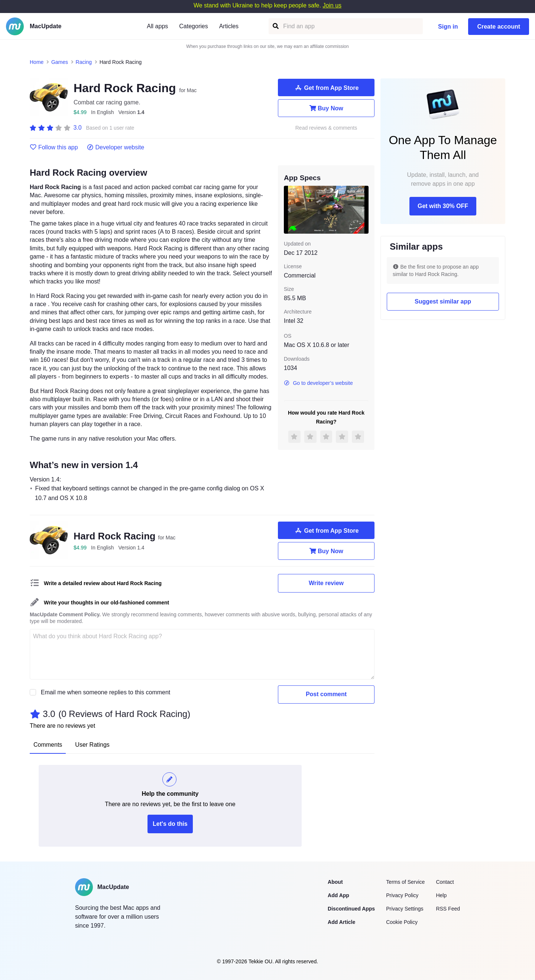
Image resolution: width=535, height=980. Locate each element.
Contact (445, 882)
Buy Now (326, 108)
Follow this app (54, 147)
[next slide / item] (363, 210)
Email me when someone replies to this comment (106, 692)
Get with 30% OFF (443, 206)
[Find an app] (275, 26)
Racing (84, 62)
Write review (326, 583)
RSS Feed (448, 909)
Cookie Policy (402, 922)
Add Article (341, 922)
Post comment (326, 694)
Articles (229, 26)
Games (60, 62)
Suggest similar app (443, 301)
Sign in (448, 27)
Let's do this (170, 824)
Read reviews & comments (326, 128)
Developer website (116, 147)
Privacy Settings (405, 909)
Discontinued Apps (351, 909)
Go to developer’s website (318, 383)
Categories (193, 26)
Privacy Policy (402, 895)
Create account (499, 27)
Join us (332, 5)
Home (37, 62)
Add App (338, 895)
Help (441, 895)
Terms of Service (405, 882)
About (335, 882)
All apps (157, 26)
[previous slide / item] (289, 210)
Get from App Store (326, 88)
